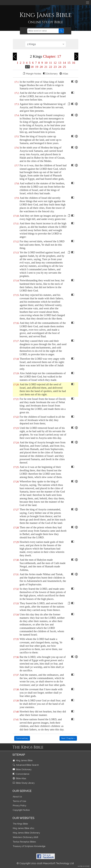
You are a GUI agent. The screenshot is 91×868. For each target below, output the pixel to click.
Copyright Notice (21, 810)
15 (69, 63)
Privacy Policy (19, 805)
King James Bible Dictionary (26, 833)
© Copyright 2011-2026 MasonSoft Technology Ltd (45, 863)
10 (46, 63)
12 (55, 63)
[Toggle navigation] (88, 3)
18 (32, 67)
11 (51, 63)
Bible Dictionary (22, 769)
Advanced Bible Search (26, 765)
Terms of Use (19, 801)
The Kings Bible (20, 824)
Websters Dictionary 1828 (25, 837)
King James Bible (23, 760)
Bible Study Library (24, 783)
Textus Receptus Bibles (24, 842)
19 (37, 67)
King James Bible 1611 (23, 828)
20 (41, 67)
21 (46, 67)
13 (60, 63)
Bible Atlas (20, 778)
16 (73, 63)
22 (51, 67)
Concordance (21, 774)
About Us (17, 797)
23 (55, 67)
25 (64, 67)
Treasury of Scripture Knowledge (29, 846)
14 (64, 63)
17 (27, 67)
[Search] (43, 31)
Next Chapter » (68, 738)
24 (60, 67)
